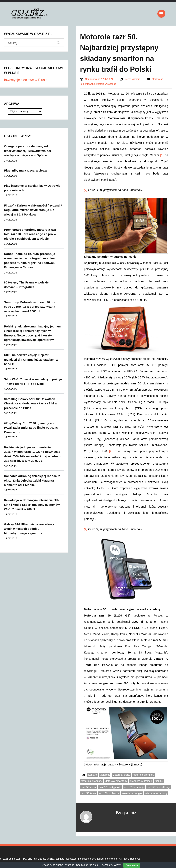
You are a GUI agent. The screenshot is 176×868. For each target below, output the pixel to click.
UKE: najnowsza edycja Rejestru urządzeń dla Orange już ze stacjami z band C (31, 359)
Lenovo (92, 775)
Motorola (105, 775)
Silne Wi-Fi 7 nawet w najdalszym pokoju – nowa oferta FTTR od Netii (33, 381)
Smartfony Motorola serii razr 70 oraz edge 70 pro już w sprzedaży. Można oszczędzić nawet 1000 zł (30, 307)
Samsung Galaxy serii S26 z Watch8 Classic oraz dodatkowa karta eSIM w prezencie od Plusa (30, 403)
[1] (162, 155)
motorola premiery (143, 775)
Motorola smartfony (116, 781)
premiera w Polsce (141, 781)
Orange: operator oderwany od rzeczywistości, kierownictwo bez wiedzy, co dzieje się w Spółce (28, 151)
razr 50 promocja (134, 787)
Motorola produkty (91, 781)
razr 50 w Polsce (109, 793)
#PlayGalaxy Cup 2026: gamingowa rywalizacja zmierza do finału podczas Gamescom (31, 428)
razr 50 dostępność (110, 787)
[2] (111, 451)
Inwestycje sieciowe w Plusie (26, 80)
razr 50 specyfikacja (159, 787)
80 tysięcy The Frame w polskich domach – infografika (27, 285)
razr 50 (159, 781)
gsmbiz (137, 79)
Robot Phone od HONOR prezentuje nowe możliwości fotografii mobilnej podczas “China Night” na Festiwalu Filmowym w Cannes (30, 261)
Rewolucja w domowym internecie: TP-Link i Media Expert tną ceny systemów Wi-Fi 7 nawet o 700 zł (32, 505)
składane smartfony (156, 793)
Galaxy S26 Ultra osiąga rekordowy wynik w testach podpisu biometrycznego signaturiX (29, 529)
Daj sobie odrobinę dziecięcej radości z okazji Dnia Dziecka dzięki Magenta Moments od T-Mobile (32, 480)
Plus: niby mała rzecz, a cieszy (26, 170)
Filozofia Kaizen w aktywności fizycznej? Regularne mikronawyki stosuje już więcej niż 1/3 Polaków (33, 210)
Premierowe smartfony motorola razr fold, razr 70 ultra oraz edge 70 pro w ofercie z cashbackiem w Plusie (30, 234)
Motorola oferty (121, 775)
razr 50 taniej (89, 793)
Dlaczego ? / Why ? (110, 865)
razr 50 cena (88, 787)
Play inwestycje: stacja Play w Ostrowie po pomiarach (32, 188)
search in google (132, 793)
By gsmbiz (126, 813)
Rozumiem (132, 865)
